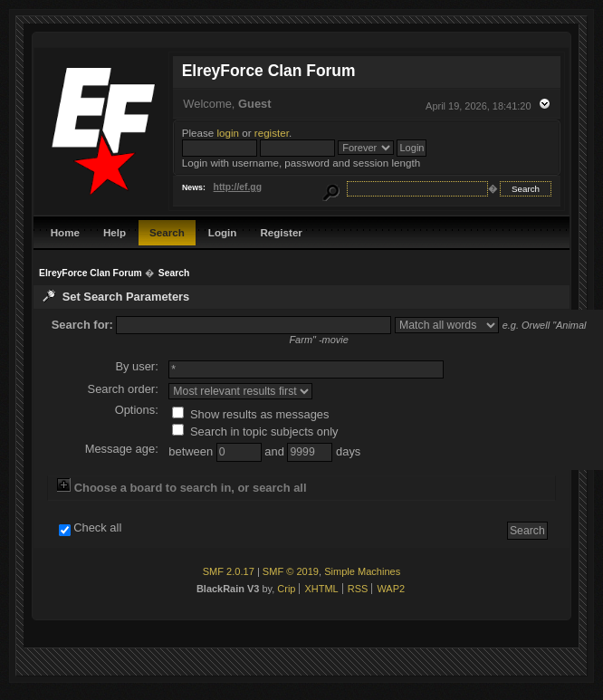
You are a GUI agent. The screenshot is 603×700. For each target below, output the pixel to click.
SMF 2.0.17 (229, 571)
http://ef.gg (238, 187)
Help (115, 232)
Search (167, 232)
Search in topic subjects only (255, 432)
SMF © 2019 (291, 571)
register (272, 133)
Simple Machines (362, 571)
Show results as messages (250, 414)
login (229, 133)
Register (281, 232)
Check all (97, 528)
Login (223, 232)
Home (65, 232)
